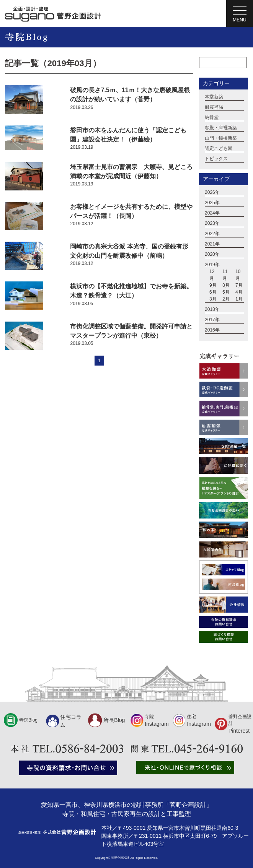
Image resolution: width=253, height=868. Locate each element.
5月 (226, 292)
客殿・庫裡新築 (221, 128)
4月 (239, 292)
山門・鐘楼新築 (221, 138)
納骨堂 (212, 117)
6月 (213, 292)
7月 (239, 285)
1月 (239, 299)
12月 (212, 275)
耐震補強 (214, 107)
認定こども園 (219, 148)
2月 (226, 299)
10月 (238, 275)
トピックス (216, 159)
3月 (213, 299)
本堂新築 (214, 97)
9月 (213, 285)
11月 (225, 275)
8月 (226, 285)
